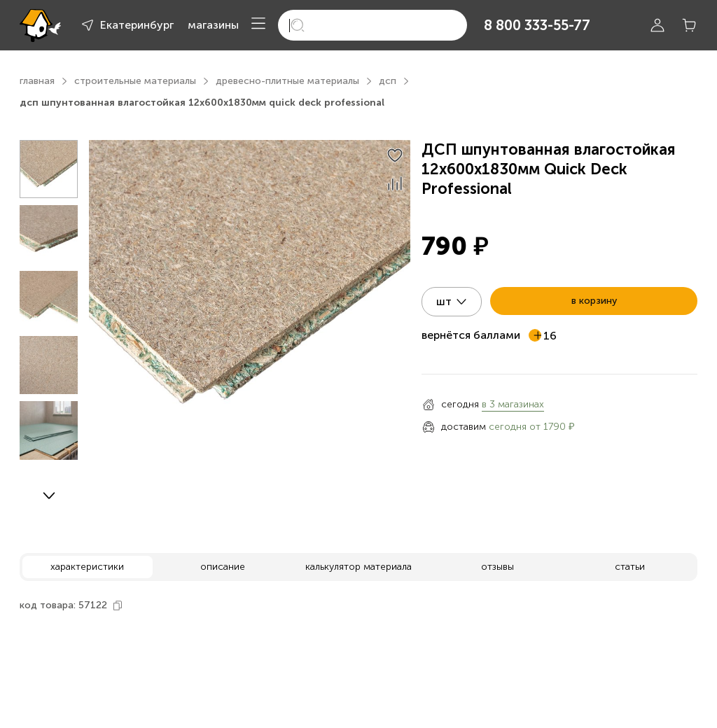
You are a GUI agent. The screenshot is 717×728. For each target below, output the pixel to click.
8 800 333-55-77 (537, 25)
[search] (373, 25)
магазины (213, 25)
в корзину (594, 301)
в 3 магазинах (513, 404)
